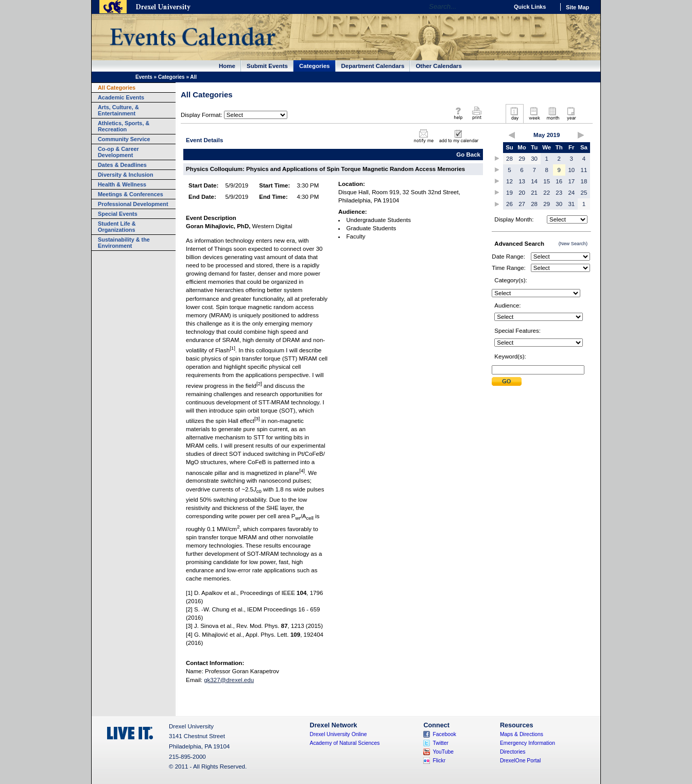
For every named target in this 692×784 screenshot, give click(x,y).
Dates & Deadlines (122, 165)
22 (547, 193)
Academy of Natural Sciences (345, 743)
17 (571, 181)
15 (547, 181)
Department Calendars (373, 66)
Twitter (440, 743)
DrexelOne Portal (520, 761)
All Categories (117, 88)
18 (584, 181)
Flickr (439, 761)
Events (144, 77)
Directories (513, 752)
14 (534, 181)
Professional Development (133, 204)
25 (584, 193)
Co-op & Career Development (118, 152)
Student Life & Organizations (117, 227)
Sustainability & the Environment (124, 243)
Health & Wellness (122, 184)
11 (584, 170)
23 (559, 193)
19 (509, 193)
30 (534, 159)
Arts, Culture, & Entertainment (118, 110)
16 (559, 181)
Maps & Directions (522, 734)
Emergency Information (527, 743)
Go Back (468, 155)
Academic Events (121, 97)
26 (509, 204)
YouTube (443, 752)
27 (522, 204)
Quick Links (530, 7)
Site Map (577, 7)
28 (509, 159)
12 (509, 181)
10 (571, 170)
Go (498, 7)
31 (571, 204)
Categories (315, 66)
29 (522, 159)
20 (522, 193)
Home (227, 66)
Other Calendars (439, 66)
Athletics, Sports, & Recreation (124, 126)
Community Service (124, 139)
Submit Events (267, 66)
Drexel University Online (339, 734)
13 (522, 181)
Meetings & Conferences (131, 194)
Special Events (118, 214)
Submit (507, 381)
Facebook (444, 734)
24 (571, 193)
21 (534, 193)
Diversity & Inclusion (126, 175)
